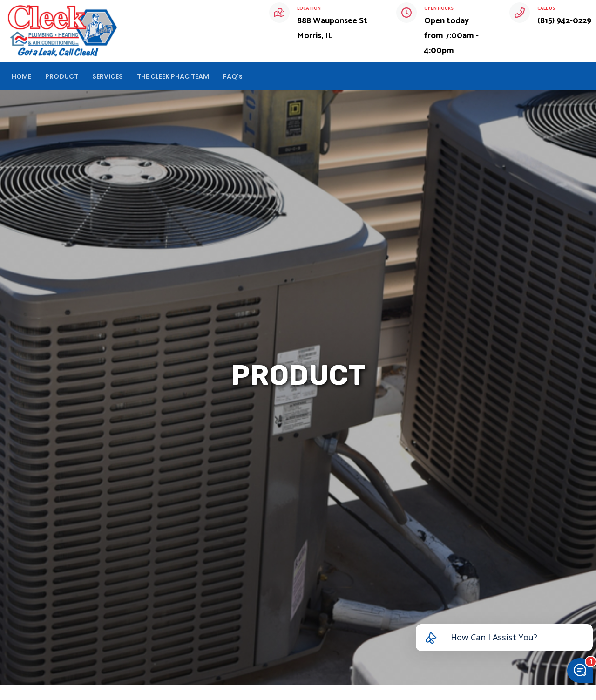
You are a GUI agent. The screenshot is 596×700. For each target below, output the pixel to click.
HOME (21, 76)
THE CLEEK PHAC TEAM (173, 76)
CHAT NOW (561, 77)
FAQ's (233, 76)
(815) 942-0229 (564, 21)
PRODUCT (62, 76)
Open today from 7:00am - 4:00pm (451, 36)
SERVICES (108, 76)
